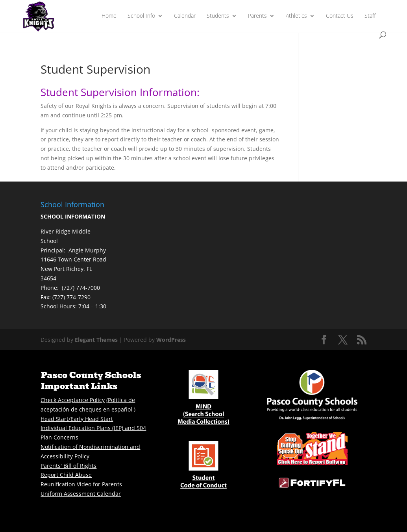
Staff (370, 16)
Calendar (185, 16)
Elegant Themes (96, 340)
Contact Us (340, 16)
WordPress (171, 340)
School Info (141, 16)
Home (109, 16)
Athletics (296, 16)
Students (218, 16)
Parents (257, 16)
